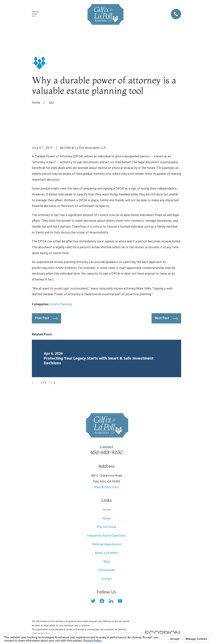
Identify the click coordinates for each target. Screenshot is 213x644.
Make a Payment (107, 553)
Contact (106, 579)
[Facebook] (102, 601)
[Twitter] (93, 601)
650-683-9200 (106, 452)
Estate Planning (61, 304)
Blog (106, 562)
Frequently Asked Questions (106, 536)
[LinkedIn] (111, 601)
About (107, 519)
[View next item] (52, 383)
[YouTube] (120, 601)
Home (107, 510)
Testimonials (106, 570)
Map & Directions (107, 487)
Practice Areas (106, 527)
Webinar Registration (107, 544)
